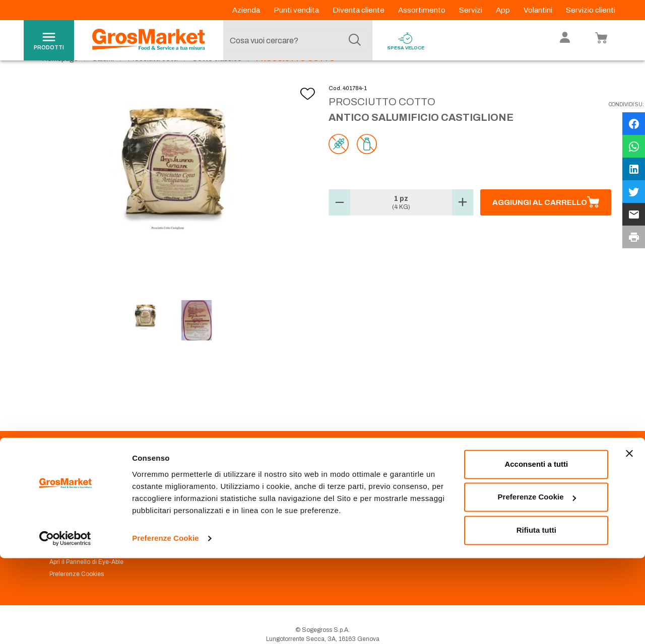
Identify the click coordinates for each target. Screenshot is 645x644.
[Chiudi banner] (629, 539)
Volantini (539, 10)
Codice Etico (67, 512)
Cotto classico (217, 81)
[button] (340, 225)
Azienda (247, 10)
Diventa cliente (359, 10)
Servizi (471, 10)
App (504, 10)
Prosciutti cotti (153, 81)
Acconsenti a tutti (536, 550)
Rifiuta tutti (536, 616)
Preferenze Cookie (166, 624)
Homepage (60, 81)
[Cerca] (355, 40)
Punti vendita (297, 10)
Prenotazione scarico (218, 512)
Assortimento (423, 10)
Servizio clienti (591, 10)
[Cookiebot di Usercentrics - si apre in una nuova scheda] (65, 624)
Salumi (103, 81)
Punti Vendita (207, 499)
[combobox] (295, 40)
